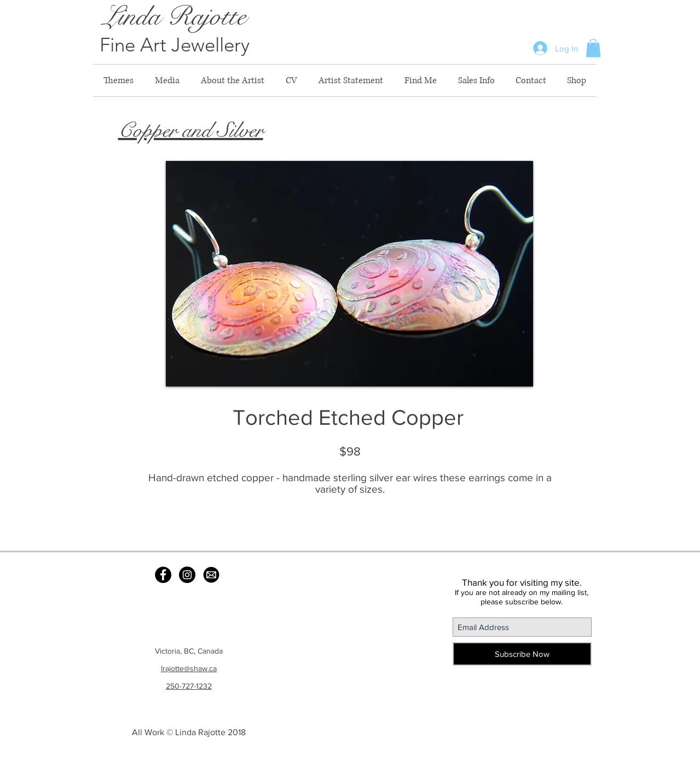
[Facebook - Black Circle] (163, 575)
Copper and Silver (191, 130)
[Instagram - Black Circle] (187, 575)
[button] (593, 48)
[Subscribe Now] (522, 654)
